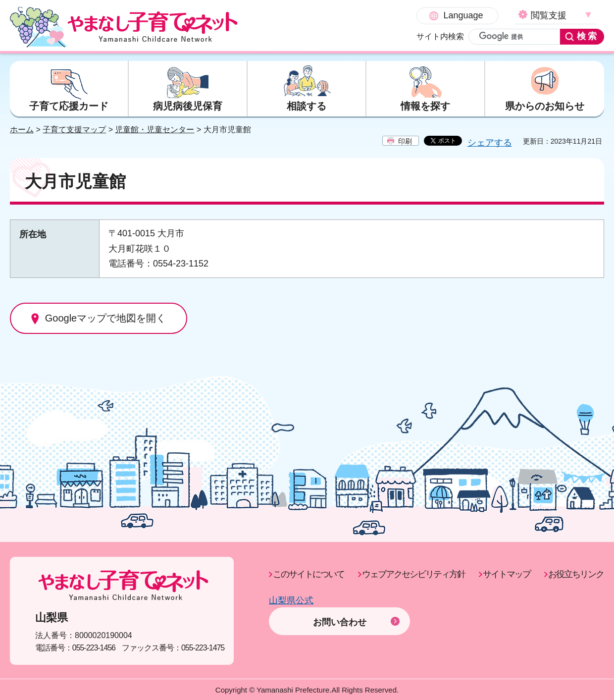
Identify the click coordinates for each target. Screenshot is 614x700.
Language (377, 15)
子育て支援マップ (74, 130)
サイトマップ (507, 575)
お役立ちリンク (576, 575)
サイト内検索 (354, 36)
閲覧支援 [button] (462, 15)
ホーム (22, 130)
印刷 (405, 142)
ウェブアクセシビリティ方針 (413, 575)
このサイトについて (308, 575)
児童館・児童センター (154, 130)
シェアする (490, 143)
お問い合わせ (340, 608)
